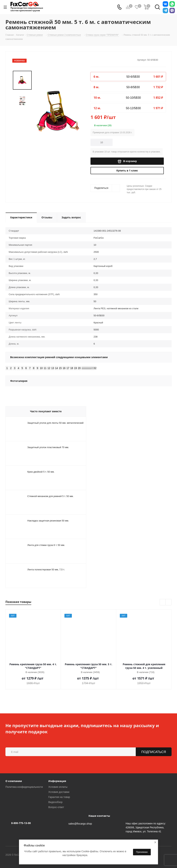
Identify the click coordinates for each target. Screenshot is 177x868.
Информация (57, 781)
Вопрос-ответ (56, 807)
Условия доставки (59, 792)
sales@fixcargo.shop (80, 824)
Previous (163, 602)
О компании (14, 781)
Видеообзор (55, 802)
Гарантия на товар (59, 797)
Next (169, 602)
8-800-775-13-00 (21, 823)
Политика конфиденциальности (24, 787)
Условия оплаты (58, 787)
